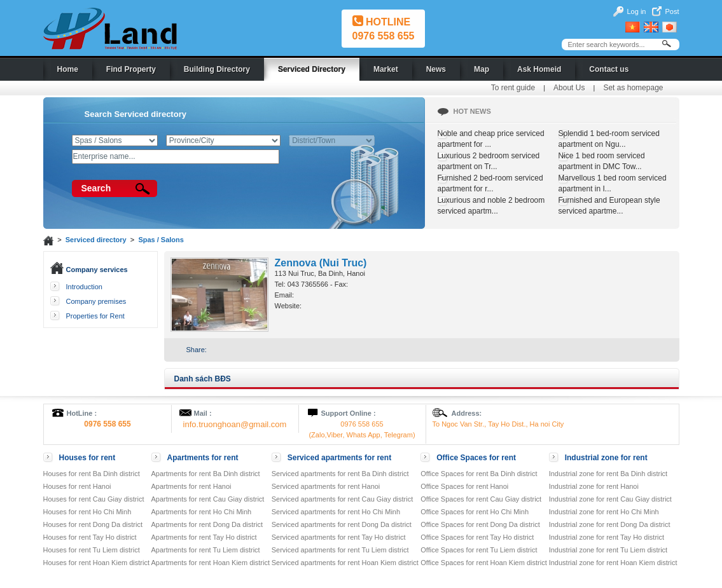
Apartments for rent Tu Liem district (206, 550)
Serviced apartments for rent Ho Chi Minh (336, 512)
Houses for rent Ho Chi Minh (87, 512)
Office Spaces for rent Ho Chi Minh (475, 512)
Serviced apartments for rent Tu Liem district (340, 550)
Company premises (96, 301)
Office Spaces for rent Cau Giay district (481, 499)
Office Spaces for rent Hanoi (464, 486)
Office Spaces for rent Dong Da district (480, 524)
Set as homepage (633, 88)
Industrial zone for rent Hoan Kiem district (613, 563)
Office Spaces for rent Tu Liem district (479, 550)
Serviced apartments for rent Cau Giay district (343, 499)
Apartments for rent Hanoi (191, 486)
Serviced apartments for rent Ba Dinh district (340, 474)
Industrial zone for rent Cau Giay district (610, 499)
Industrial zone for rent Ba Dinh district (608, 474)
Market (386, 69)
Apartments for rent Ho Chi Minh (202, 512)
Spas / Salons (161, 240)
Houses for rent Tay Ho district (90, 537)
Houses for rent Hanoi (77, 486)
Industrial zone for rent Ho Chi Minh (604, 512)
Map (482, 69)
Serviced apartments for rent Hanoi (326, 486)
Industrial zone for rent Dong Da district (610, 524)
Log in (637, 11)
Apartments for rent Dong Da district (207, 524)
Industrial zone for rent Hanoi (594, 486)
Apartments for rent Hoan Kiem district (211, 563)
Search (96, 188)
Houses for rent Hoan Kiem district (97, 563)
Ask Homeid (539, 69)
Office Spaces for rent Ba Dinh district (479, 474)
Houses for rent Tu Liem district (92, 550)
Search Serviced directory (135, 114)
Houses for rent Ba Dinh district (92, 474)
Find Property (131, 69)
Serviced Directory (312, 69)
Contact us (609, 69)
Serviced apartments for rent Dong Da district (342, 524)
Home (68, 69)
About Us (569, 88)
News (436, 69)
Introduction (84, 287)
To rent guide (513, 88)
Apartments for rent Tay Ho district (204, 537)
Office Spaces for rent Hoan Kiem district (484, 563)
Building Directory (217, 69)
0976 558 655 (384, 36)
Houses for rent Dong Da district (93, 524)
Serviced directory (96, 240)
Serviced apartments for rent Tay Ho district (339, 537)
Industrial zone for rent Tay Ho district (607, 537)
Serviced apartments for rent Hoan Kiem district (345, 563)
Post (672, 11)
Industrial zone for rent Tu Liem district (608, 550)
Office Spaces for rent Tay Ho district (477, 537)
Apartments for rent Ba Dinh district (206, 474)
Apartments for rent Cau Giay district (208, 499)
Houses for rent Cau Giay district (94, 499)
